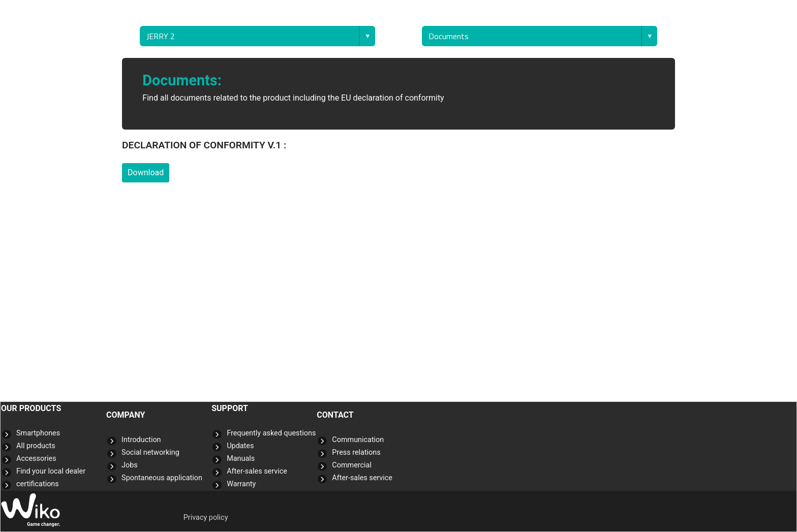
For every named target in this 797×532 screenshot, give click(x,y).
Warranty (241, 484)
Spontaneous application (162, 478)
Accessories (36, 459)
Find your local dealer (51, 471)
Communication (358, 440)
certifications (38, 484)
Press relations (356, 452)
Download (146, 173)
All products (36, 446)
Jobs (130, 465)
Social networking (150, 452)
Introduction (141, 440)
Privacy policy (206, 518)
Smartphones (38, 433)
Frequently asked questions (271, 433)
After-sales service (257, 471)
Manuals (241, 459)
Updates (240, 446)
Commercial (352, 465)
